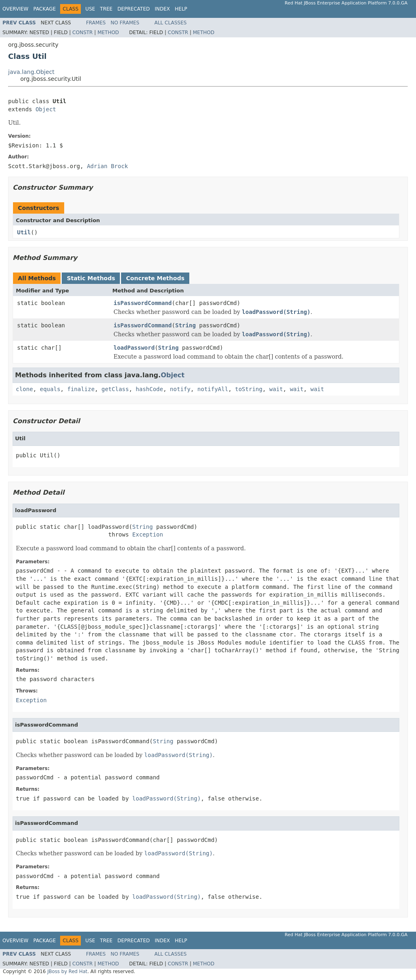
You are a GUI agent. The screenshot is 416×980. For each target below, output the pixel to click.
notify (180, 389)
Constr (82, 32)
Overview (15, 9)
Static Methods (91, 278)
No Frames (125, 23)
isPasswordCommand (143, 303)
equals (50, 389)
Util (24, 232)
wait (276, 389)
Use (90, 9)
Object (46, 109)
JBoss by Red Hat (67, 971)
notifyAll (213, 389)
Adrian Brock (107, 166)
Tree (106, 9)
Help (181, 9)
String (185, 325)
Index (162, 9)
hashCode (149, 389)
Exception (148, 534)
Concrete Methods (155, 278)
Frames (96, 23)
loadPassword (134, 348)
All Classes (170, 23)
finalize (81, 389)
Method (108, 32)
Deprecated (134, 9)
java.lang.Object (31, 72)
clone (24, 389)
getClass (115, 389)
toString (249, 389)
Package (44, 9)
